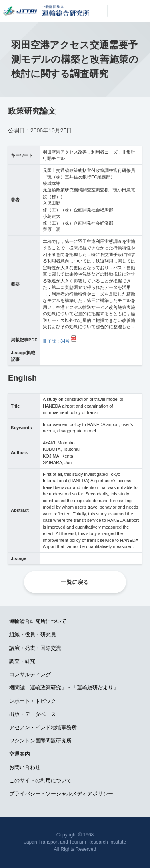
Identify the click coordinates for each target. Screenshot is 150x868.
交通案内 (20, 754)
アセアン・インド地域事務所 (43, 727)
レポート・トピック (33, 701)
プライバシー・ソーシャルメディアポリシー (61, 794)
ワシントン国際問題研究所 (40, 741)
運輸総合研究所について (38, 621)
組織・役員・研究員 (33, 634)
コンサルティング (30, 674)
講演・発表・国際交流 (35, 648)
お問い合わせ (25, 767)
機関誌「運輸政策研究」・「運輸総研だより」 (64, 687)
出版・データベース (33, 714)
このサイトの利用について (40, 780)
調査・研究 (22, 661)
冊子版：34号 (56, 341)
